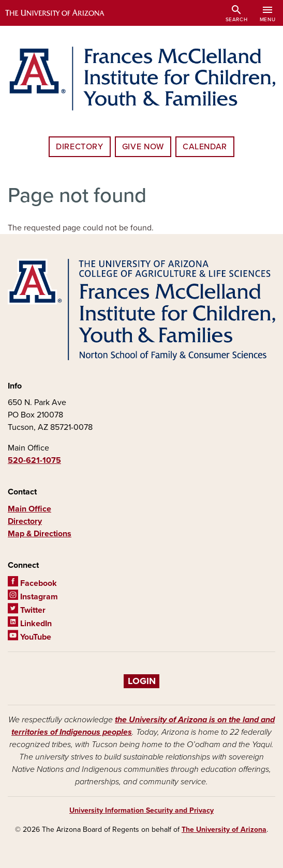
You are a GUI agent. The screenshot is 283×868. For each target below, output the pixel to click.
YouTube (29, 637)
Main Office (29, 509)
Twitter (27, 610)
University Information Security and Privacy (141, 810)
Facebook (32, 583)
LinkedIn (30, 624)
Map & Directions (40, 534)
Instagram (33, 597)
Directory (80, 147)
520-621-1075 (34, 460)
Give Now (143, 147)
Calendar (205, 147)
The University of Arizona (224, 830)
